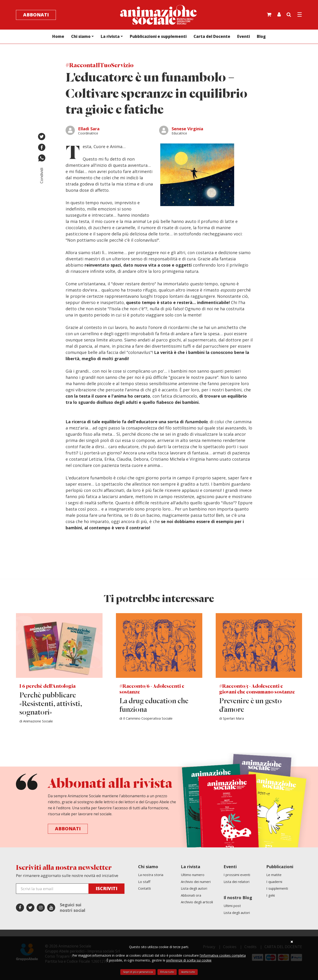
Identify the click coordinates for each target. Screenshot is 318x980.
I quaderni (274, 882)
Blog (261, 36)
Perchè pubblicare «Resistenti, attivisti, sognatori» (51, 704)
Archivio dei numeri (196, 882)
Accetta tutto (188, 972)
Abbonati (36, 15)
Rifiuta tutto (167, 972)
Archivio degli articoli (197, 902)
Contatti (144, 888)
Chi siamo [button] (81, 36)
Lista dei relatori (236, 882)
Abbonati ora (191, 895)
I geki (271, 895)
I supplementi (277, 888)
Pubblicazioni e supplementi (158, 36)
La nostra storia (151, 875)
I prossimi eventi (237, 875)
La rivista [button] (110, 36)
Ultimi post (232, 906)
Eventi (244, 36)
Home (58, 36)
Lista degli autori (194, 888)
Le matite (274, 875)
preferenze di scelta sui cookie (189, 960)
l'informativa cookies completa (223, 955)
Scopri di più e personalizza (138, 972)
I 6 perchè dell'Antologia (47, 686)
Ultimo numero (193, 875)
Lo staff (144, 882)
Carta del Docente (212, 36)
